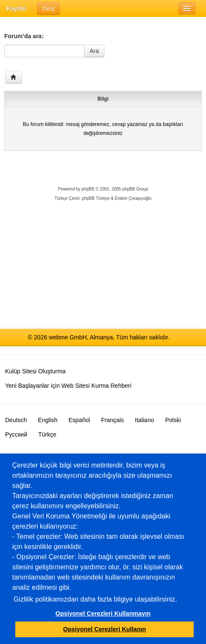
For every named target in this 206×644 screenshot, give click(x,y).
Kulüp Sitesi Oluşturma (35, 371)
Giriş (49, 8)
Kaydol (16, 8)
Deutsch (16, 420)
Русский (16, 434)
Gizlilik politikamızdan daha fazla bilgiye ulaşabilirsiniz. (95, 599)
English (48, 420)
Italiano (145, 420)
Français (113, 420)
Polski (173, 420)
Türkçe (47, 434)
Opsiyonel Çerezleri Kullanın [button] (105, 629)
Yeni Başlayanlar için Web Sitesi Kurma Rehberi (68, 386)
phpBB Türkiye (96, 198)
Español (79, 420)
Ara (94, 51)
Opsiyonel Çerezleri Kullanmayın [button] (103, 613)
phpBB (88, 189)
